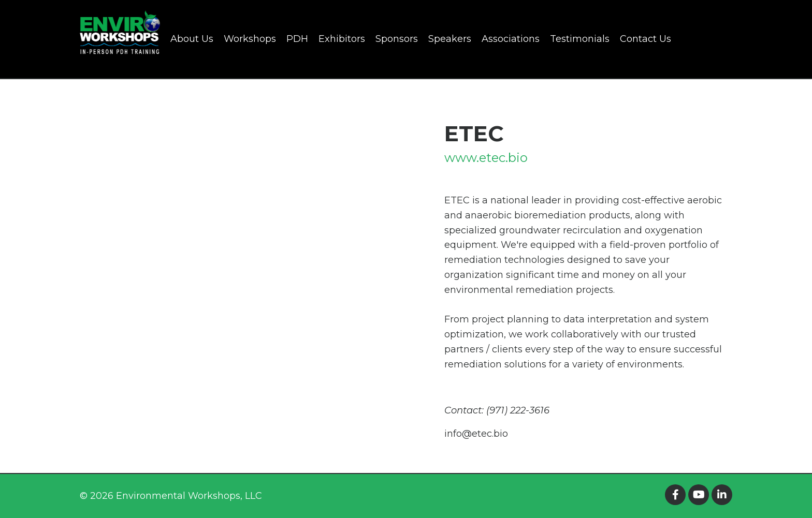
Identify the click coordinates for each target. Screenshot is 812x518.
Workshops (250, 39)
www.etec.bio (486, 158)
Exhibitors (342, 39)
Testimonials (580, 39)
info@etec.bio (476, 434)
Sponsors (397, 39)
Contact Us (646, 39)
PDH (297, 39)
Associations (511, 39)
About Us (192, 39)
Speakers (450, 39)
